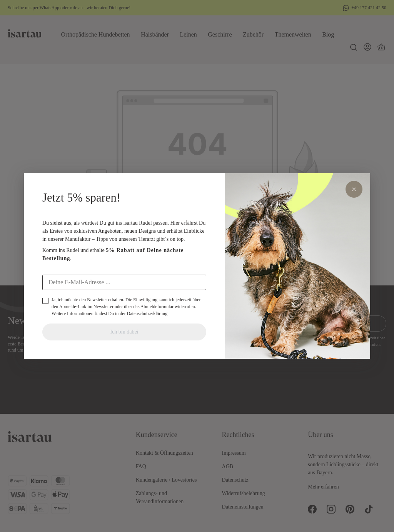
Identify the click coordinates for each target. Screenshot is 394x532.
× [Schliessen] (354, 189)
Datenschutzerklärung (147, 314)
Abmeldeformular (157, 307)
